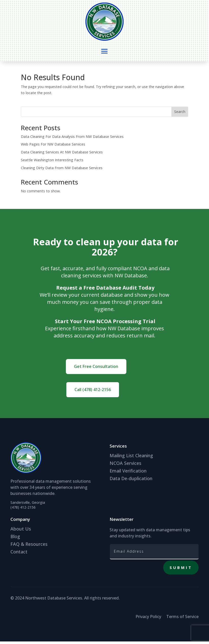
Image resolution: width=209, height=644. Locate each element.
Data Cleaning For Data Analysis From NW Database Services (72, 139)
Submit (181, 570)
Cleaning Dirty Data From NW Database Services (62, 170)
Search (180, 114)
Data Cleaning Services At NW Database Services (62, 155)
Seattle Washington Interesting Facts (52, 162)
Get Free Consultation (96, 369)
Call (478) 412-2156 (93, 392)
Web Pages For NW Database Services (53, 147)
